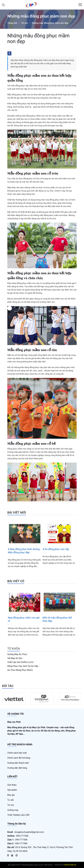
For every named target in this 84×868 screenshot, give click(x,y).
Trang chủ (12, 23)
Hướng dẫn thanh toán (18, 763)
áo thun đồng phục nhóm (20, 670)
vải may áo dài (15, 658)
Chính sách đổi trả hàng (19, 758)
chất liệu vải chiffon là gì (20, 662)
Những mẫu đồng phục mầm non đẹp (50, 23)
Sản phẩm (12, 790)
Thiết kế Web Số (70, 865)
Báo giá (11, 795)
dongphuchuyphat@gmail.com (29, 832)
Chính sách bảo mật (17, 753)
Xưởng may (13, 810)
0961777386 (21, 843)
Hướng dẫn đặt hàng (17, 768)
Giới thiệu (12, 785)
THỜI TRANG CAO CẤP (18, 815)
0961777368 (22, 836)
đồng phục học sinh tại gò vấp (23, 666)
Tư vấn (11, 800)
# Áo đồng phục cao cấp (56, 549)
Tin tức (24, 23)
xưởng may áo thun (17, 654)
